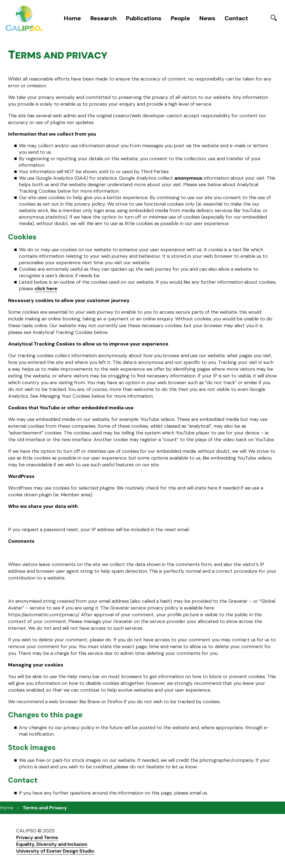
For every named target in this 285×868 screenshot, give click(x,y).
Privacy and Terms (37, 837)
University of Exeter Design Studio (55, 851)
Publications (144, 18)
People (180, 18)
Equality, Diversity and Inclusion (52, 844)
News (207, 18)
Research (103, 18)
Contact (236, 18)
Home (72, 18)
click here (46, 289)
